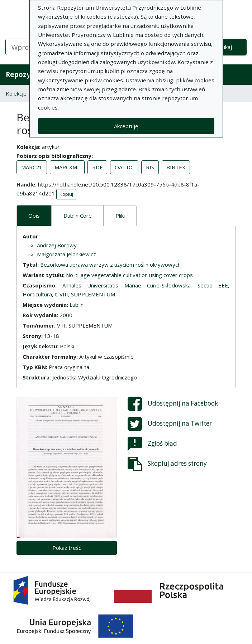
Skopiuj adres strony (167, 464)
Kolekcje (16, 93)
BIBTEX (176, 167)
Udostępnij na (173, 404)
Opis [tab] (34, 216)
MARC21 (32, 167)
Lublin (77, 305)
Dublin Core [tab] (78, 216)
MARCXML (67, 167)
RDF (97, 167)
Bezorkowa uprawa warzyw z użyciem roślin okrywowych (110, 265)
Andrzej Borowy (57, 245)
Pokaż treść (67, 548)
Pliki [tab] (120, 216)
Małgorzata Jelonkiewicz (66, 254)
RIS (150, 167)
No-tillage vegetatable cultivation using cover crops (129, 275)
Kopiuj (66, 194)
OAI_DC (124, 167)
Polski (67, 346)
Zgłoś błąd (152, 444)
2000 (66, 315)
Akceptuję (126, 126)
